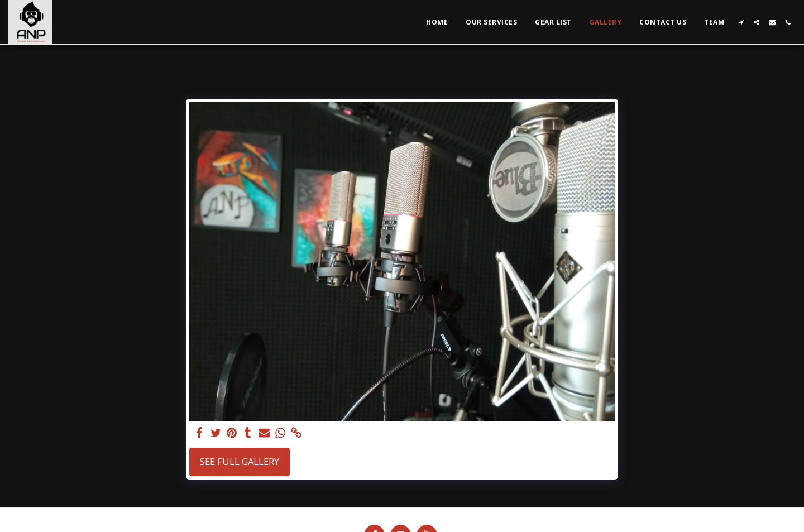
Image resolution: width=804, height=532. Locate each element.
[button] (741, 22)
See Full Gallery (240, 461)
